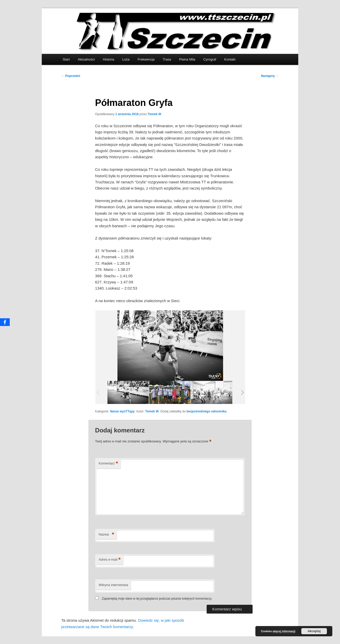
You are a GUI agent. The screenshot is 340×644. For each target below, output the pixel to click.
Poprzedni (71, 76)
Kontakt (230, 59)
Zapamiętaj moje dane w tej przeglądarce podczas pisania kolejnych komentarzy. (157, 599)
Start (66, 59)
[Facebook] (5, 322)
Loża (126, 59)
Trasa (167, 59)
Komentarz (108, 464)
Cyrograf (210, 59)
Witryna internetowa (113, 585)
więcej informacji (284, 631)
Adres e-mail (110, 560)
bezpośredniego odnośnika (207, 411)
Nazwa (106, 535)
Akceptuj (314, 631)
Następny (270, 76)
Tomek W (154, 114)
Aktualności (86, 59)
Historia (108, 59)
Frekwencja (146, 59)
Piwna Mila (187, 59)
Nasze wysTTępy (122, 411)
